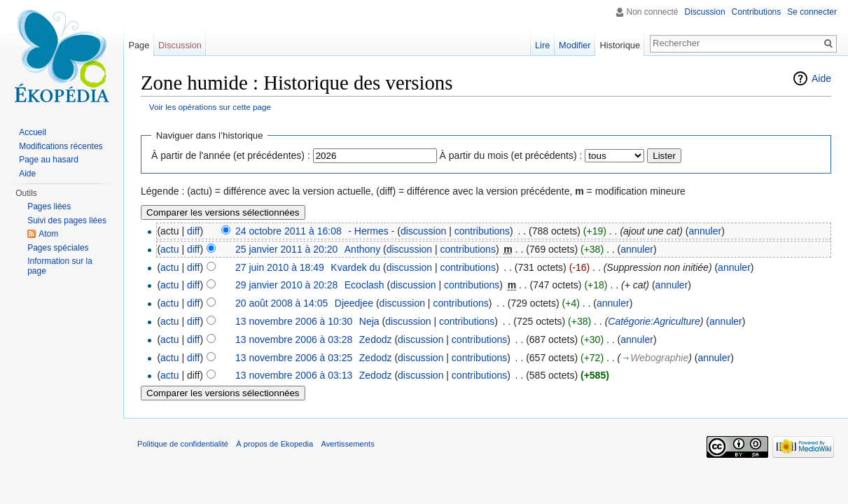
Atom (48, 234)
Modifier (575, 45)
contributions (482, 231)
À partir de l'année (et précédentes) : (231, 155)
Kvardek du (355, 267)
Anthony (362, 249)
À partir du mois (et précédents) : (511, 155)
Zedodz (376, 339)
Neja (369, 321)
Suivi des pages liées (67, 220)
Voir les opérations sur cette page (210, 107)
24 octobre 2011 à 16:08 (289, 231)
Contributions (757, 12)
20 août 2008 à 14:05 (281, 303)
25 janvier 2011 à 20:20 (286, 249)
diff (193, 231)
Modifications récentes (61, 146)
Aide (821, 78)
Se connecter (812, 12)
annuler (705, 231)
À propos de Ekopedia (274, 444)
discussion (423, 231)
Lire (542, 45)
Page (139, 45)
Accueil (33, 132)
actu (169, 249)
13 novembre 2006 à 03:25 (294, 358)
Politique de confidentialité (183, 444)
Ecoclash (364, 285)
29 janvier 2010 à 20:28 (286, 285)
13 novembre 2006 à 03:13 (294, 375)
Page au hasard (49, 160)
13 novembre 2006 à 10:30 (294, 321)
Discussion (705, 12)
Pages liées (49, 206)
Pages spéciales (58, 248)
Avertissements (347, 444)
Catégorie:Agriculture (654, 321)
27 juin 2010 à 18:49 (280, 267)
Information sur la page (60, 266)
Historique (620, 45)
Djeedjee (354, 303)
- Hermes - (371, 231)
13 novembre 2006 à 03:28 (294, 339)
